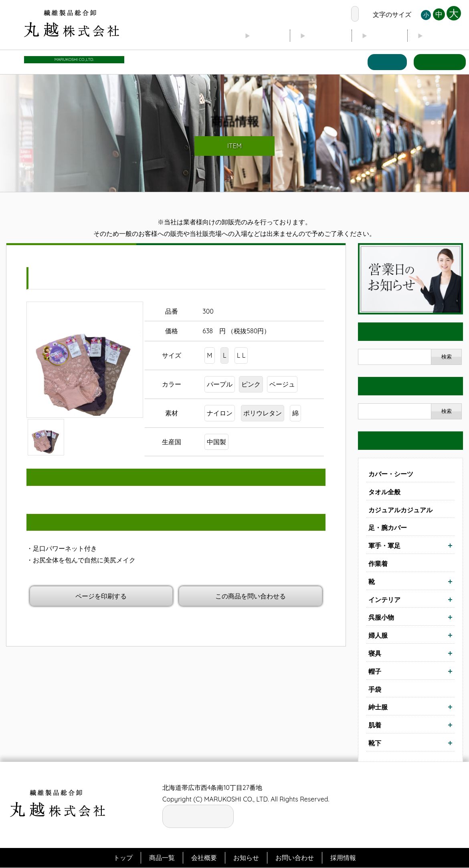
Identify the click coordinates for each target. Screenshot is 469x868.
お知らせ (440, 36)
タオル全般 (384, 492)
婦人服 (378, 636)
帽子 (375, 671)
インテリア (384, 600)
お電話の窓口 (323, 14)
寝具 (375, 654)
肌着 (375, 725)
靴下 (375, 743)
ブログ (377, 36)
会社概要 (314, 36)
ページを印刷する (101, 596)
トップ (251, 36)
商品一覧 (382, 62)
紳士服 (378, 707)
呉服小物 (381, 618)
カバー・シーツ (391, 474)
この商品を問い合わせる (251, 596)
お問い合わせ (438, 62)
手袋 (375, 689)
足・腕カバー (388, 528)
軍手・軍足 (384, 546)
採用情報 (343, 858)
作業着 (378, 564)
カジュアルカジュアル (400, 510)
